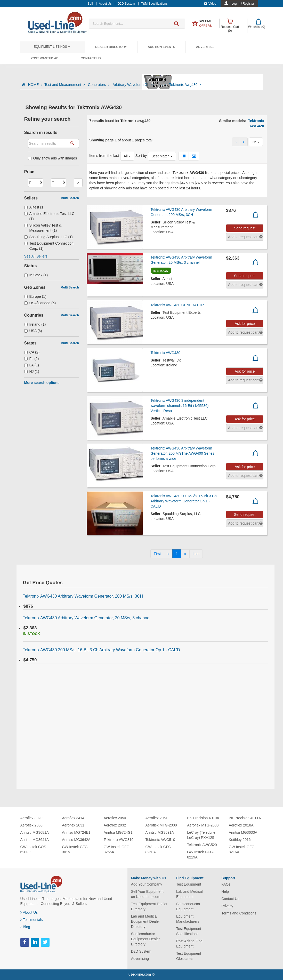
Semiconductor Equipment (188, 906)
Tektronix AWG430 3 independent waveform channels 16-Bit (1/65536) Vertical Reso (180, 406)
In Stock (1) (36, 275)
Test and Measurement (65, 85)
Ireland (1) (35, 324)
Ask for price (245, 324)
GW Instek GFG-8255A (117, 849)
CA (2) (32, 352)
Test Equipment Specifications (189, 931)
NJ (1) (32, 372)
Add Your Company (147, 884)
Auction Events (161, 47)
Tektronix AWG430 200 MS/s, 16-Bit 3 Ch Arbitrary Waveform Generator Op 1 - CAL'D (184, 501)
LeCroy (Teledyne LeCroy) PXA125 (201, 835)
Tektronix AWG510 (160, 840)
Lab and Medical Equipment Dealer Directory (145, 921)
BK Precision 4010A (203, 818)
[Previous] (168, 554)
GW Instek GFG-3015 (75, 849)
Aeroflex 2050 (115, 818)
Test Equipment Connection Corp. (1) (49, 246)
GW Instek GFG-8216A (242, 849)
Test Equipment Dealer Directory (149, 906)
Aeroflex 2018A (241, 825)
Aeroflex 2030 (31, 825)
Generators (99, 85)
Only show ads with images (53, 158)
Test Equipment (189, 884)
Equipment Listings (52, 47)
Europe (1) (35, 296)
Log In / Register (243, 4)
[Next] (185, 554)
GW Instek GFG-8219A (200, 855)
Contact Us (91, 58)
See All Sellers (36, 256)
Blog (25, 927)
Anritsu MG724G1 (118, 832)
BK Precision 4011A (245, 818)
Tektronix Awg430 (185, 85)
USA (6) (33, 331)
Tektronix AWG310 (119, 840)
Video (210, 4)
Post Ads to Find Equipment (189, 944)
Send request (245, 228)
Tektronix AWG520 (202, 845)
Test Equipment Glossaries (189, 956)
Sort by (141, 156)
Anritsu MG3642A (76, 840)
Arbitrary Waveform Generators (140, 85)
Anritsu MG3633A (243, 832)
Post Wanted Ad (45, 58)
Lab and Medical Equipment (189, 894)
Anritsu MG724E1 (76, 832)
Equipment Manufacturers (188, 919)
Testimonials (32, 920)
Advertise (205, 47)
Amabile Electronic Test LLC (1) (49, 216)
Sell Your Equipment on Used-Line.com (147, 894)
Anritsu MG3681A (35, 832)
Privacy (227, 906)
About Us (29, 912)
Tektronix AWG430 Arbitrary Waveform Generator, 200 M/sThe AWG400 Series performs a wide (183, 453)
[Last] (196, 554)
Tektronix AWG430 (165, 353)
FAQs (226, 884)
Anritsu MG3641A (35, 840)
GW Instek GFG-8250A (159, 849)
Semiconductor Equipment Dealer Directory (145, 939)
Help (225, 891)
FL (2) (32, 359)
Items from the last (104, 156)
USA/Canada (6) (40, 303)
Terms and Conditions (239, 913)
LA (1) (32, 365)
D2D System (141, 951)
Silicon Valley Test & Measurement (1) (43, 228)
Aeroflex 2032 (115, 825)
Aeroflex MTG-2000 (161, 825)
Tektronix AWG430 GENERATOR (177, 305)
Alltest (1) (34, 207)
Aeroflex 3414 (73, 818)
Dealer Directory (111, 47)
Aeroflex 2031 (73, 825)
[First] (157, 554)
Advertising (140, 959)
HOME (35, 85)
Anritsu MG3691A (160, 832)
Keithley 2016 (240, 840)
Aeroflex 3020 (31, 818)
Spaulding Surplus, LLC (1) (48, 237)
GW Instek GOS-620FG (34, 849)
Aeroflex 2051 (156, 818)
